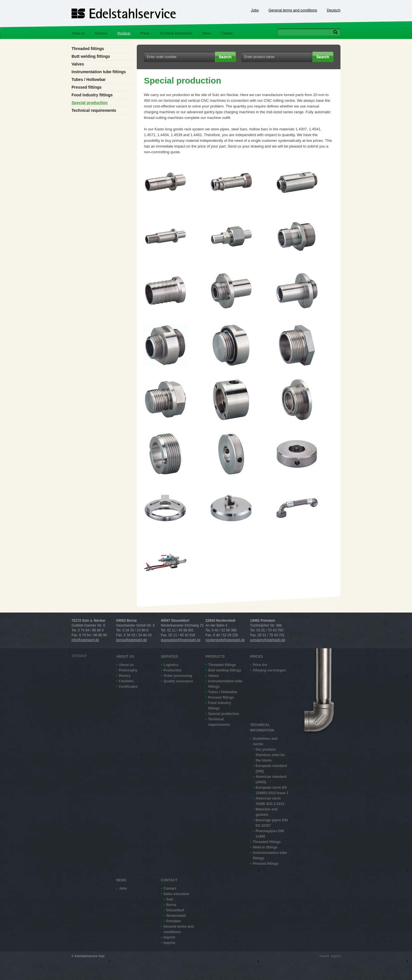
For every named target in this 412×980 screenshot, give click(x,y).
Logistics (171, 665)
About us (78, 33)
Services (101, 33)
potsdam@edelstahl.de (268, 640)
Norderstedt (176, 916)
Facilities (126, 681)
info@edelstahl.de (85, 640)
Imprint (170, 937)
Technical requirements (94, 110)
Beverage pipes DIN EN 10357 (272, 823)
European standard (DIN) (271, 769)
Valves (78, 64)
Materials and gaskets (267, 812)
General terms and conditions (293, 10)
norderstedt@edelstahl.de (225, 640)
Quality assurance (178, 681)
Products (124, 33)
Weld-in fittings (265, 847)
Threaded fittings (88, 49)
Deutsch (334, 10)
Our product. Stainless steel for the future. (270, 755)
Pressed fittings (87, 87)
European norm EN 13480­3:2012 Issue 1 (272, 790)
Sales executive (176, 894)
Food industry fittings (92, 95)
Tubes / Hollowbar (89, 79)
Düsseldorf (175, 910)
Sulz (170, 899)
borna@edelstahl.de (132, 640)
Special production (90, 103)
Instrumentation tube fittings (99, 72)
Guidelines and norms (265, 741)
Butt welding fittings (91, 56)
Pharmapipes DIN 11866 (270, 834)
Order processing (178, 676)
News (207, 33)
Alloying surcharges (269, 670)
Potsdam (174, 921)
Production (173, 670)
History (125, 676)
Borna (171, 905)
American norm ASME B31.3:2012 (270, 801)
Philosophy (128, 670)
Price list (260, 665)
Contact (227, 33)
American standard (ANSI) (271, 779)
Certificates (128, 687)
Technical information (176, 33)
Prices (145, 33)
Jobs (255, 10)
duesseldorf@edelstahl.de (181, 640)
